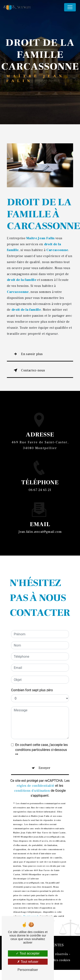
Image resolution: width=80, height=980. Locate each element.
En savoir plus (27, 354)
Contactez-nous (29, 370)
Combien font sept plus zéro (32, 670)
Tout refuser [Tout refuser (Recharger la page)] (28, 962)
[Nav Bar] (70, 7)
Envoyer (44, 748)
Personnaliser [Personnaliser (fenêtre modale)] (28, 970)
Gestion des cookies (55, 960)
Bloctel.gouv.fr (31, 896)
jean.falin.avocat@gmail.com (40, 512)
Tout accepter (28, 953)
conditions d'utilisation (32, 771)
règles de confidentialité (36, 766)
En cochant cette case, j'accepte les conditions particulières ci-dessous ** (42, 730)
